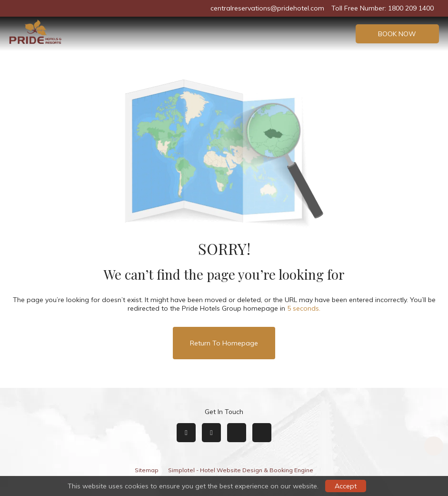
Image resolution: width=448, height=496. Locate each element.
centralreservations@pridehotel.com (267, 8)
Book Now (397, 34)
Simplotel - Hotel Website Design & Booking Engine (241, 470)
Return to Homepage (224, 343)
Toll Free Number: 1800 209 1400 (383, 8)
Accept (346, 486)
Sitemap (147, 470)
